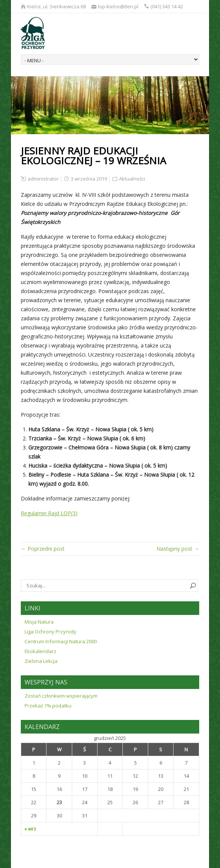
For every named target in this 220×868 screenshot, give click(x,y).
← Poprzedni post (43, 549)
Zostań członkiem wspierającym (61, 696)
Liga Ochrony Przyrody (50, 632)
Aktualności (132, 179)
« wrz (30, 829)
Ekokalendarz (40, 651)
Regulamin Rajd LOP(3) (49, 513)
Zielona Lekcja (41, 661)
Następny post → (178, 549)
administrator (43, 179)
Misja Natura (39, 622)
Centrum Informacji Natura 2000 (61, 641)
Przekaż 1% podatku (48, 706)
